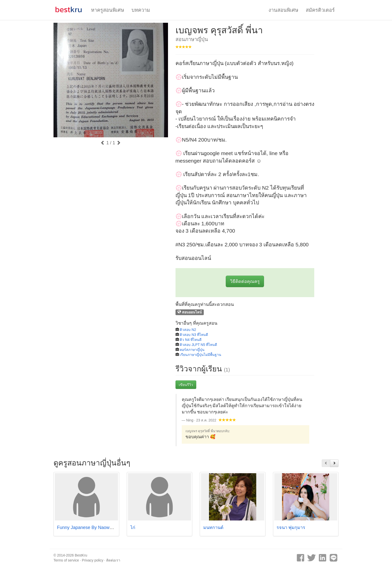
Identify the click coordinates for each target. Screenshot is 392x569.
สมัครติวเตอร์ (320, 10)
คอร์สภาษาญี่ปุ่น (192, 350)
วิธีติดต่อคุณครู (245, 281)
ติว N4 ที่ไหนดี (191, 340)
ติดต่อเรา (113, 560)
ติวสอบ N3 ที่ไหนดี (194, 335)
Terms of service (66, 560)
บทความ (141, 10)
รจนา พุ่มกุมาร (291, 527)
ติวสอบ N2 (188, 330)
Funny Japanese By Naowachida (90, 527)
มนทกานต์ (213, 527)
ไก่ (133, 527)
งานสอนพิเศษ (283, 10)
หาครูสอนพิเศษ (107, 10)
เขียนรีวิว (186, 385)
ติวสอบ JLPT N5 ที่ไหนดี (198, 345)
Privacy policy (93, 560)
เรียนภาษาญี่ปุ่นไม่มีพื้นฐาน (200, 355)
